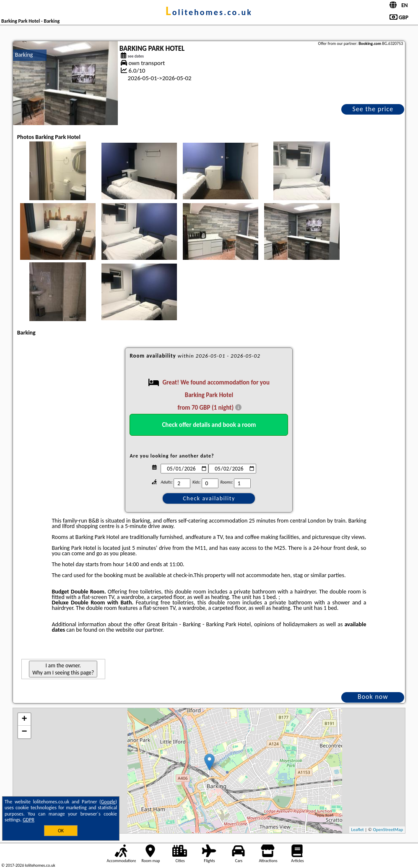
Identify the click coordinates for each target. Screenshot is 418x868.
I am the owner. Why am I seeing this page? (63, 669)
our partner (149, 630)
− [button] (25, 732)
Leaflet (358, 830)
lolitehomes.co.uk (209, 12)
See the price (373, 109)
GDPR (29, 820)
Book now (373, 697)
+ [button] (25, 719)
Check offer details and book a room (209, 425)
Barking (24, 55)
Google (108, 802)
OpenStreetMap (388, 830)
